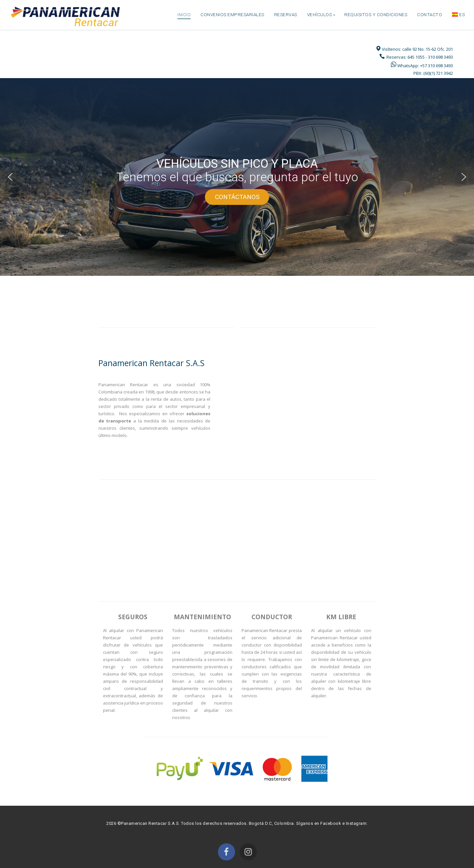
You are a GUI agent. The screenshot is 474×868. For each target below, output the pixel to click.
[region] (237, 177)
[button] (10, 177)
